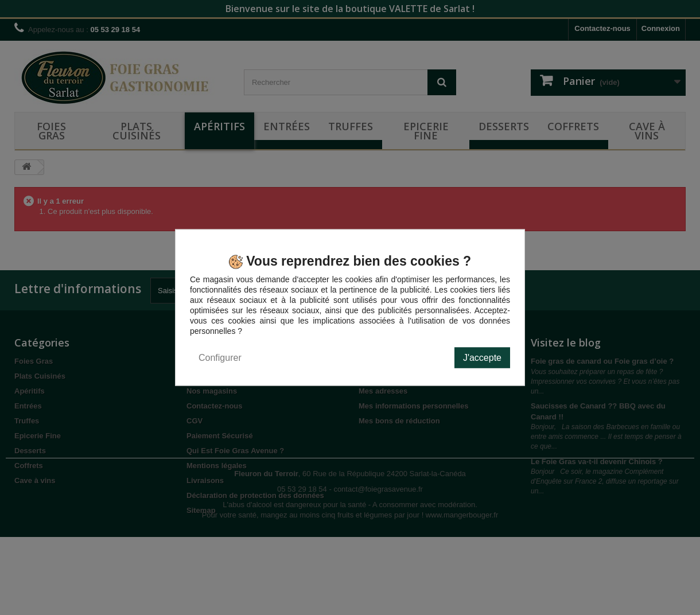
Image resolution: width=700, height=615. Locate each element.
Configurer (220, 357)
